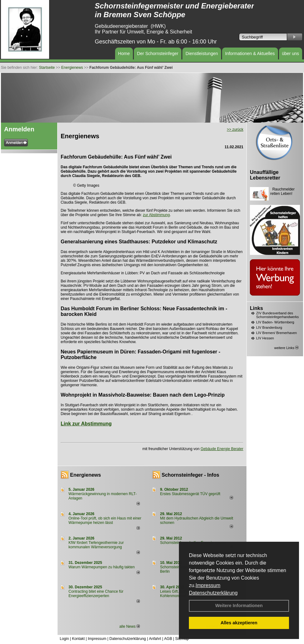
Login (64, 639)
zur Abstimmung (156, 215)
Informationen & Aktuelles (250, 53)
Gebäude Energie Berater (222, 449)
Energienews (86, 475)
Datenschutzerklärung (213, 593)
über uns (291, 53)
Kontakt (78, 639)
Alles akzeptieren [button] (239, 623)
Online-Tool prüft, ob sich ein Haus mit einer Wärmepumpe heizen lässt (105, 520)
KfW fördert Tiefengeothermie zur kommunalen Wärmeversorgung (96, 545)
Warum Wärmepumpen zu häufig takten (102, 567)
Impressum (208, 585)
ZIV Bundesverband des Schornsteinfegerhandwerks (277, 315)
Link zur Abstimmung (86, 424)
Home (124, 53)
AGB (168, 639)
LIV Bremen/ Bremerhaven (276, 333)
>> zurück (235, 129)
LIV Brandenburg (269, 327)
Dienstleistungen (202, 53)
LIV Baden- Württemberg (275, 322)
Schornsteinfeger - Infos (190, 475)
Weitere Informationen (239, 606)
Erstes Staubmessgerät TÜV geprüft (190, 494)
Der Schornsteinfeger (158, 53)
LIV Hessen (265, 338)
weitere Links (286, 348)
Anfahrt (155, 639)
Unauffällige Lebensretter (265, 175)
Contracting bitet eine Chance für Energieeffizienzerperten (96, 594)
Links (256, 308)
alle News (129, 626)
